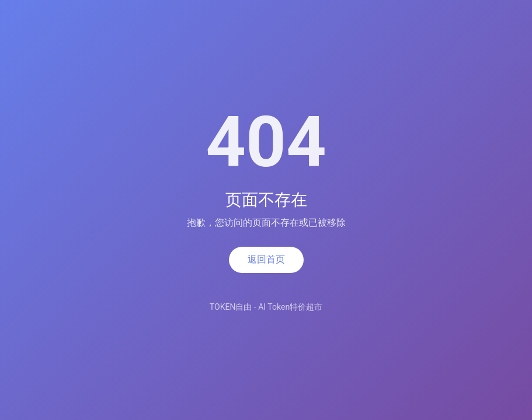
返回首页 (266, 259)
